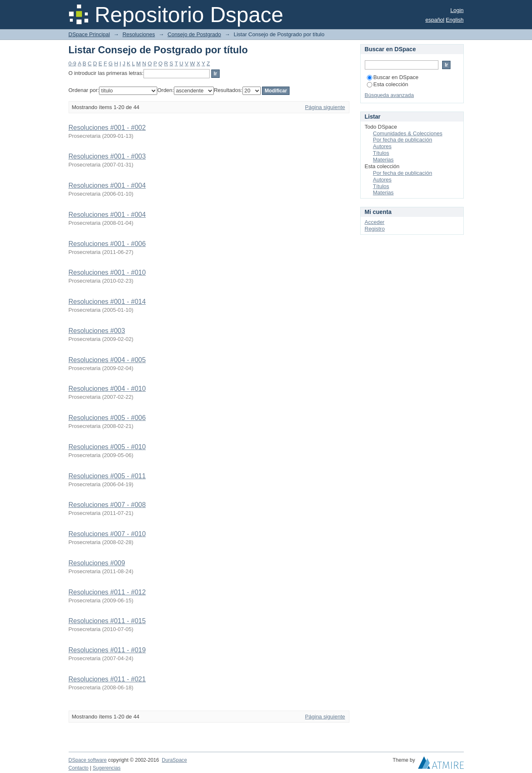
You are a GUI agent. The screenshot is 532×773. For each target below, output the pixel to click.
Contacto (79, 768)
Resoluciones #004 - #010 (107, 389)
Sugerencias (107, 768)
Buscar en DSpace (393, 77)
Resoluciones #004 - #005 (107, 360)
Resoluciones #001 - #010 (107, 272)
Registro (375, 229)
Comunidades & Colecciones (408, 133)
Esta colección (388, 84)
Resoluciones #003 (97, 331)
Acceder (375, 222)
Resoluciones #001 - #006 (107, 244)
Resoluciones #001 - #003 (107, 156)
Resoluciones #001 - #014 (107, 302)
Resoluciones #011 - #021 (107, 679)
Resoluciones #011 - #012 (107, 592)
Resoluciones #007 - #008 (107, 505)
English (455, 20)
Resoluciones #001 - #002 (107, 128)
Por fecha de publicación (403, 140)
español (435, 20)
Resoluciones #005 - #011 (107, 476)
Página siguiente (325, 107)
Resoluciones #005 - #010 (107, 447)
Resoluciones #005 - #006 (107, 418)
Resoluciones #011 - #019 (107, 650)
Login (457, 10)
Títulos (381, 153)
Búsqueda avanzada (390, 95)
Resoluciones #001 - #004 (107, 185)
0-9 (73, 63)
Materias (384, 160)
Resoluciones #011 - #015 (107, 621)
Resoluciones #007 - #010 (107, 534)
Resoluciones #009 (97, 563)
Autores (382, 146)
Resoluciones (139, 34)
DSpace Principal (89, 34)
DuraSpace (174, 760)
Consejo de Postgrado (194, 34)
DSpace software (88, 760)
